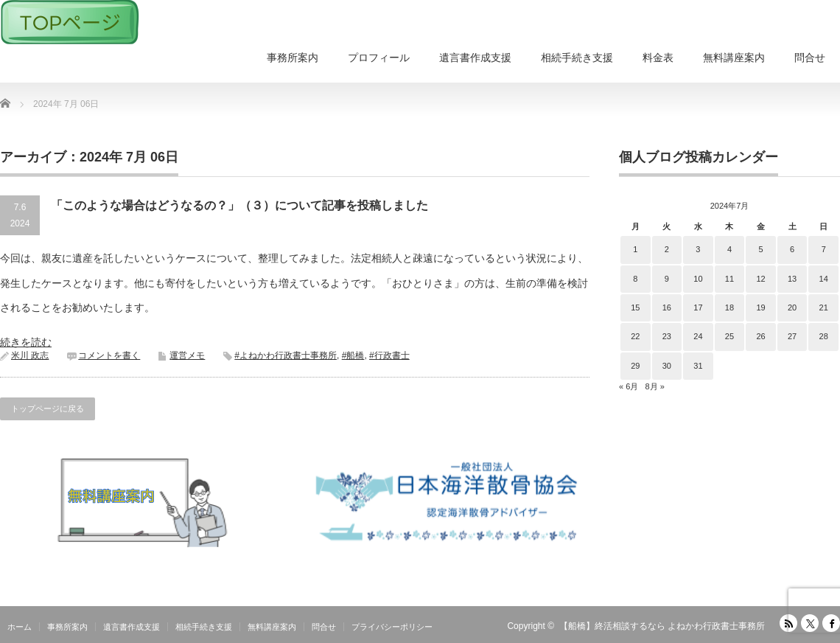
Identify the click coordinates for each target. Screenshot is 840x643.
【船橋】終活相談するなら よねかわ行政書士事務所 (662, 626)
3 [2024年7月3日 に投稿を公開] (698, 249)
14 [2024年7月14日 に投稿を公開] (824, 279)
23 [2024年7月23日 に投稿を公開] (667, 336)
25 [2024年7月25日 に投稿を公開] (729, 336)
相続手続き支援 (577, 58)
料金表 (658, 58)
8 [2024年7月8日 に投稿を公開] (635, 279)
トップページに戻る (48, 409)
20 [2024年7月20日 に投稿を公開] (792, 307)
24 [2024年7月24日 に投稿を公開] (698, 336)
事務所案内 (293, 58)
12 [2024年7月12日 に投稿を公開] (760, 279)
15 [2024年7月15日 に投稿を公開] (635, 307)
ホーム (20, 627)
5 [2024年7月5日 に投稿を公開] (760, 249)
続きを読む (26, 342)
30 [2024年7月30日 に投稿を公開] (667, 366)
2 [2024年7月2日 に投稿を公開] (667, 249)
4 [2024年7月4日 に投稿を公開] (729, 249)
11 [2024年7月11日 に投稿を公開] (729, 279)
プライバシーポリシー (392, 627)
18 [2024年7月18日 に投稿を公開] (729, 307)
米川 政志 (30, 355)
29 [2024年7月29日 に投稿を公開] (635, 366)
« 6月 (629, 386)
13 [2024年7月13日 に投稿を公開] (792, 279)
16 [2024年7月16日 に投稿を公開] (667, 307)
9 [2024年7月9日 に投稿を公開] (667, 279)
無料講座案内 (734, 58)
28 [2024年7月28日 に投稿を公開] (824, 336)
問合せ (810, 58)
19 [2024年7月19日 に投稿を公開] (760, 307)
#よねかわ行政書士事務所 (286, 355)
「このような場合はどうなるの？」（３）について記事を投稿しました (239, 205)
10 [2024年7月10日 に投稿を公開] (698, 279)
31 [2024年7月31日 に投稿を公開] (698, 366)
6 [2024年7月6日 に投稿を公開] (792, 249)
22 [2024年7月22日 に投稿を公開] (635, 336)
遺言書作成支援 (475, 58)
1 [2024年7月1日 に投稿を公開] (635, 249)
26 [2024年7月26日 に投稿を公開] (760, 336)
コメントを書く (109, 355)
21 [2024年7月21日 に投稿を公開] (824, 307)
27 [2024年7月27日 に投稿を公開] (792, 336)
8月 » (654, 386)
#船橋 (353, 355)
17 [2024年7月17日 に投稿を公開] (698, 307)
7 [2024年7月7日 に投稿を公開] (824, 249)
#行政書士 (389, 355)
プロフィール (379, 58)
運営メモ (187, 355)
